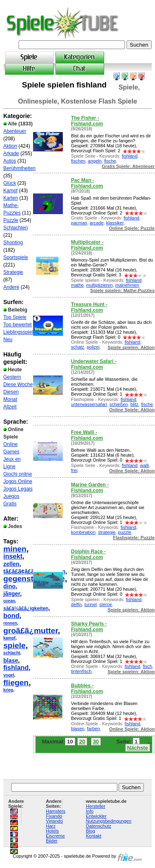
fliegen (16, 683)
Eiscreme (55, 836)
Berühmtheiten (19, 168)
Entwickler (96, 816)
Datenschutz (99, 826)
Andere (11, 287)
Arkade (11, 153)
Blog (91, 831)
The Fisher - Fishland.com (87, 121)
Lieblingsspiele (20, 332)
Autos (10, 161)
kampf (9, 638)
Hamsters (56, 811)
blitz (135, 404)
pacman (79, 223)
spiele (14, 645)
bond (11, 616)
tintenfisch (81, 671)
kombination (83, 532)
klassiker (115, 223)
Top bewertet (18, 325)
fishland (16, 668)
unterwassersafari (89, 404)
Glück (10, 183)
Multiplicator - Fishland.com (87, 245)
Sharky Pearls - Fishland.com (89, 627)
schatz (78, 347)
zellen (11, 564)
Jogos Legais (18, 489)
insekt (13, 556)
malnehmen (127, 285)
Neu (8, 340)
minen (15, 549)
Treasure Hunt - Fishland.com (89, 307)
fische (110, 161)
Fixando (54, 816)
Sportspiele (16, 257)
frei (74, 470)
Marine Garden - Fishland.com (90, 488)
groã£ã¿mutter (31, 631)
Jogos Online (18, 481)
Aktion (10, 146)
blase (11, 660)
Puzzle (11, 220)
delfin (76, 604)
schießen (119, 404)
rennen (10, 623)
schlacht (12, 653)
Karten (11, 198)
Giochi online (18, 474)
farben (93, 729)
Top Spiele (15, 317)
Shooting (13, 243)
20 (82, 742)
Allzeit (10, 407)
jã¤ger (12, 594)
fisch (147, 666)
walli (144, 465)
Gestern (12, 377)
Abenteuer (15, 131)
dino (10, 586)
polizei (93, 347)
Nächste (138, 748)
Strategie (13, 272)
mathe (77, 285)
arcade (97, 223)
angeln (95, 161)
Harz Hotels (52, 828)
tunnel (91, 604)
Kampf (11, 191)
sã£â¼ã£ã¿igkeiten (26, 609)
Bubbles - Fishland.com (87, 689)
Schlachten (15, 228)
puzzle (125, 532)
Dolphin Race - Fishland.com (88, 554)
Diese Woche (18, 384)
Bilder (52, 841)
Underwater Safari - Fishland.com (94, 364)
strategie (107, 532)
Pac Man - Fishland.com (87, 183)
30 (96, 742)
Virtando (54, 821)
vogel (9, 675)
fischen (78, 161)
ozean (9, 601)
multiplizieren (100, 285)
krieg (8, 690)
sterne (106, 604)
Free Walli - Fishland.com (87, 435)
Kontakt (94, 836)
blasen (78, 729)
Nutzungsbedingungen (109, 821)
